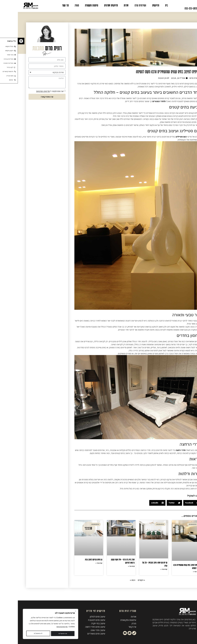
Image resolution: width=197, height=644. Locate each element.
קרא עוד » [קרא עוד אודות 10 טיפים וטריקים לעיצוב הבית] (81, 563)
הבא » (115, 580)
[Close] (58, 612)
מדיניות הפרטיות (25, 91)
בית (149, 5)
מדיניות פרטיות (44, 627)
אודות (108, 5)
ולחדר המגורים (141, 101)
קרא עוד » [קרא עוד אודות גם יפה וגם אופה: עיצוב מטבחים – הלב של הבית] (146, 569)
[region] (33, 624)
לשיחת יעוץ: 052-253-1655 (179, 8)
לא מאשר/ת (44, 634)
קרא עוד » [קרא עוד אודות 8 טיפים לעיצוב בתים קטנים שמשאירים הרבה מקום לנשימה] (178, 572)
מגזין (59, 5)
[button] (174, 503)
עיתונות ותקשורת (74, 5)
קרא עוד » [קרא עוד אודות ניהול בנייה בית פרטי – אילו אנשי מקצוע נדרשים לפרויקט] (114, 566)
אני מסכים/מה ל (32, 91)
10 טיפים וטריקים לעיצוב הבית (76, 559)
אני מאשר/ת (20, 634)
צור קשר (48, 5)
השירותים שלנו (123, 5)
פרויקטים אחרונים (93, 5)
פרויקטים (138, 5)
